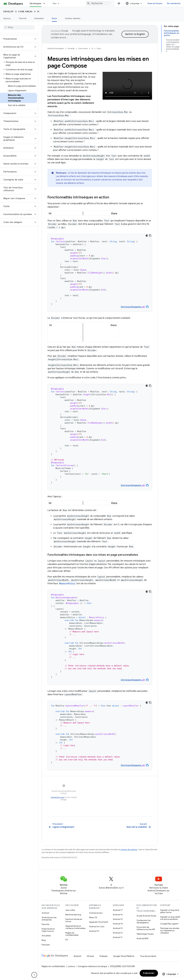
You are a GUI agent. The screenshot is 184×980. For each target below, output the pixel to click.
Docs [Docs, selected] (54, 18)
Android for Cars (97, 927)
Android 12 (118, 933)
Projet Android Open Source (48, 930)
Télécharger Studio (145, 934)
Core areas (25, 11)
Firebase (104, 956)
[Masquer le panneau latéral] (34, 975)
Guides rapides (73, 18)
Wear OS (93, 917)
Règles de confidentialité (72, 934)
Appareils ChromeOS (99, 922)
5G (67, 940)
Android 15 (118, 919)
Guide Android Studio (146, 916)
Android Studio (155, 3)
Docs (99, 48)
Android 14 (118, 924)
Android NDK (142, 938)
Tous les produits (148, 956)
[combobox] (100, 3)
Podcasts (46, 945)
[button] (17, 39)
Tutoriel (23, 18)
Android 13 (118, 928)
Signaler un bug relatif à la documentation (170, 918)
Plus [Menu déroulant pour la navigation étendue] (55, 3)
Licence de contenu (129, 850)
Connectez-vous (57, 797)
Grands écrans (96, 913)
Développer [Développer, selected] (36, 3)
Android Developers (56, 48)
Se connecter (174, 3)
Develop (9, 11)
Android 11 (118, 937)
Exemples (39, 18)
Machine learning (73, 915)
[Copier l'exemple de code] (150, 236)
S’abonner (149, 973)
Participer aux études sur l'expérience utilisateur (170, 930)
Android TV (94, 931)
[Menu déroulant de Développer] (45, 3)
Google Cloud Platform (124, 956)
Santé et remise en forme (74, 920)
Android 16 (118, 915)
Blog (44, 940)
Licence (71, 966)
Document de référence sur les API (146, 928)
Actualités (46, 936)
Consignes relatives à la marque (92, 966)
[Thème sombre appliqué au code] (147, 236)
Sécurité (45, 924)
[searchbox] (19, 27)
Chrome (90, 956)
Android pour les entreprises (49, 919)
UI (38, 11)
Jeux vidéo (70, 910)
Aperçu (7, 18)
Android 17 (118, 910)
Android (45, 913)
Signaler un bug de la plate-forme (170, 911)
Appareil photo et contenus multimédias (75, 927)
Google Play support (169, 924)
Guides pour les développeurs (144, 921)
